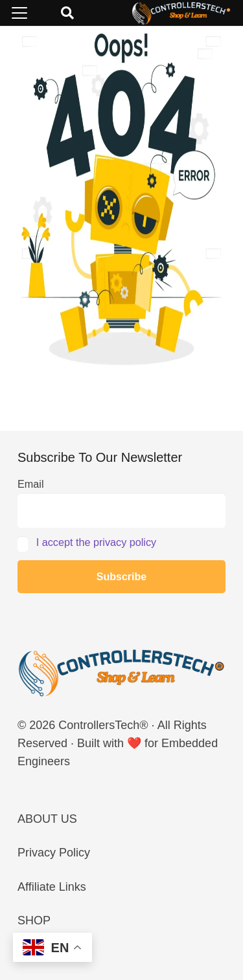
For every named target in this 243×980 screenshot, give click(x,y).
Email (30, 484)
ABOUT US (47, 819)
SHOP (34, 920)
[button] (20, 13)
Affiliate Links (52, 887)
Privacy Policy (54, 853)
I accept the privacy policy (96, 542)
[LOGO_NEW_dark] (181, 13)
